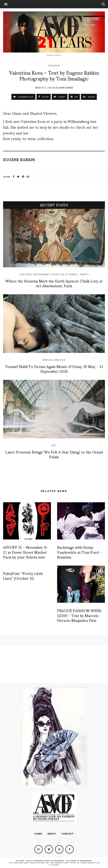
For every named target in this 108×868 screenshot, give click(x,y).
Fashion (54, 66)
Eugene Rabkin (64, 87)
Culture (26, 274)
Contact (68, 834)
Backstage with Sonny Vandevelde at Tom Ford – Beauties (79, 552)
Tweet (84, 274)
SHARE (44, 97)
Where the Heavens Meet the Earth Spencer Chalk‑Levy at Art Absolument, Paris (54, 283)
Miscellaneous (54, 360)
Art (54, 445)
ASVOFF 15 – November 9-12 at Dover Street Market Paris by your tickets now (26, 552)
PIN (74, 97)
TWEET (60, 97)
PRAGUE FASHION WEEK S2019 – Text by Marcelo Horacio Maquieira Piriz (79, 615)
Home (38, 834)
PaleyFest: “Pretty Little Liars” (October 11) (23, 576)
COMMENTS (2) (23, 97)
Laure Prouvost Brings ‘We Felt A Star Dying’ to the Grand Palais (54, 454)
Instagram (41, 274)
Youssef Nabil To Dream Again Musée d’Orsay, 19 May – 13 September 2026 (54, 369)
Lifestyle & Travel (64, 274)
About (52, 834)
